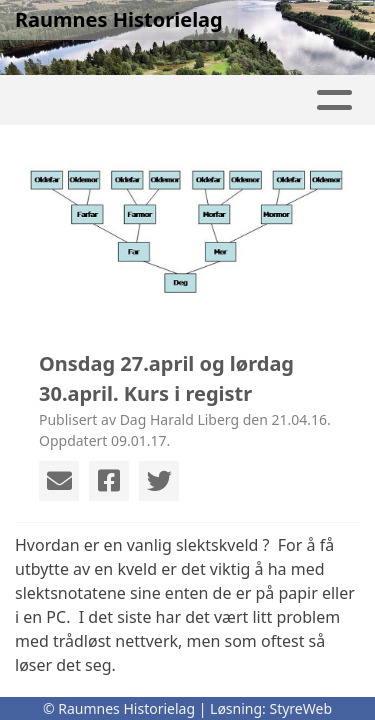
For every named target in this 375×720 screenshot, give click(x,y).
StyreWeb (300, 708)
